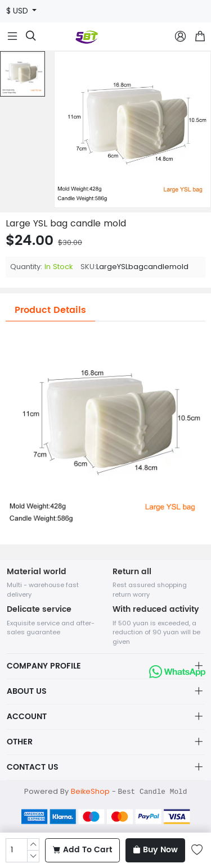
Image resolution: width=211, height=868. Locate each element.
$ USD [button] (18, 11)
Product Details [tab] (50, 310)
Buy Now (155, 850)
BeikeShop (90, 791)
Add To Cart (82, 850)
